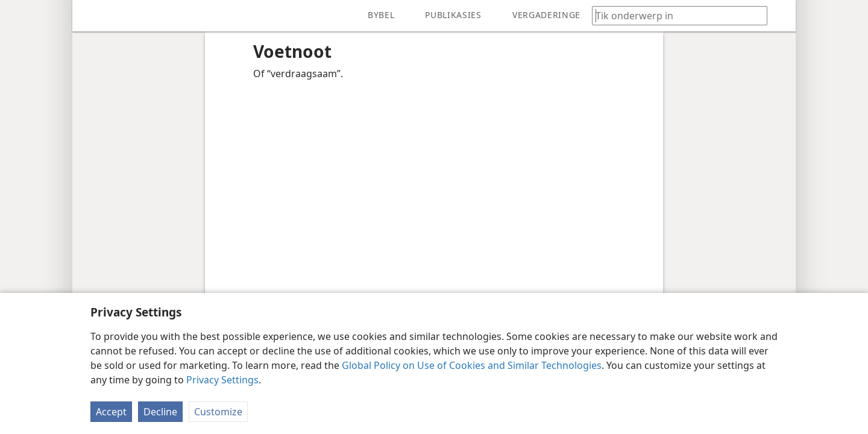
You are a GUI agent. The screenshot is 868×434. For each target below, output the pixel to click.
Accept (111, 412)
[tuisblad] (90, 16)
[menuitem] (90, 16)
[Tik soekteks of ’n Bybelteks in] (674, 15)
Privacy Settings (222, 380)
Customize (218, 412)
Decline (160, 412)
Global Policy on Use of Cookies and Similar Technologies (472, 365)
